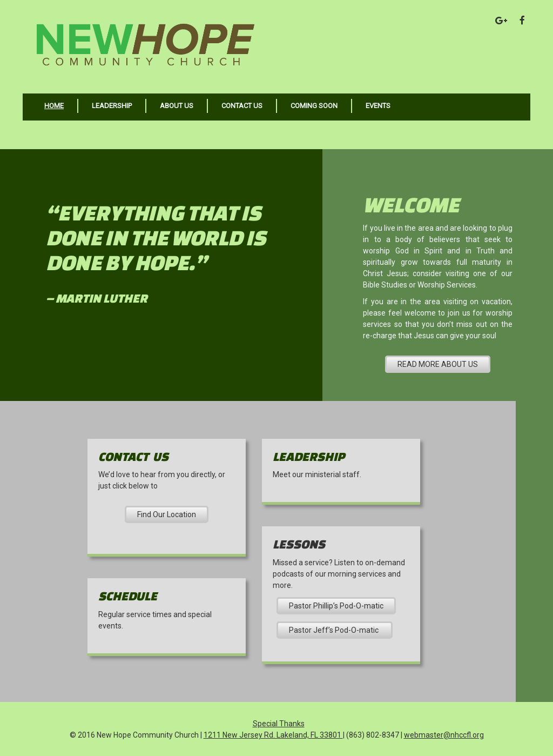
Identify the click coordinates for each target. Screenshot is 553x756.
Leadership (112, 106)
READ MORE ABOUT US (438, 364)
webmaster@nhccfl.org (444, 735)
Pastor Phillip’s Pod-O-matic (336, 606)
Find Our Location (167, 514)
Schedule (128, 596)
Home (54, 106)
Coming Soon (314, 106)
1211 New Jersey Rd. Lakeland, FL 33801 (273, 735)
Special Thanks (279, 724)
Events (378, 106)
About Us (177, 106)
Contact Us (242, 106)
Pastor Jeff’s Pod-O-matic (335, 630)
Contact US (133, 456)
